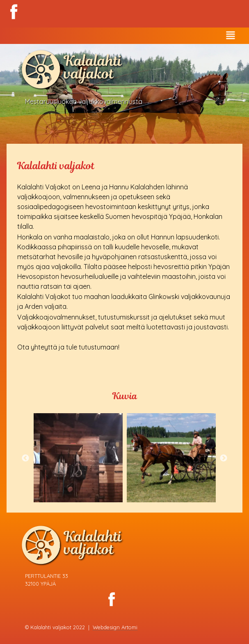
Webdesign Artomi (115, 627)
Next (224, 458)
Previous (25, 458)
